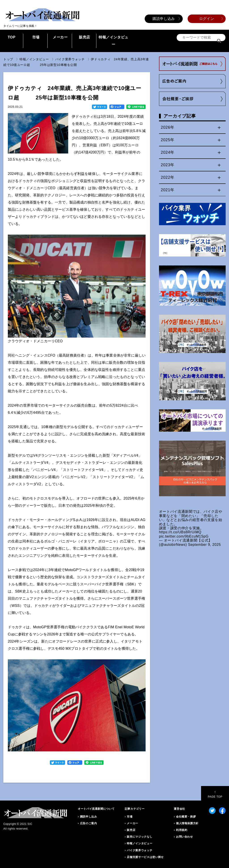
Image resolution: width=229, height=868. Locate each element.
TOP (12, 37)
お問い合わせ (184, 837)
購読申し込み (164, 19)
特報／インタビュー (113, 41)
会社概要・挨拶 (186, 817)
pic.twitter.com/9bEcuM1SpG (184, 536)
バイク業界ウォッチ (70, 59)
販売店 (85, 37)
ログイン (207, 19)
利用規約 (182, 830)
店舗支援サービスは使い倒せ (145, 857)
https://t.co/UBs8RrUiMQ (180, 532)
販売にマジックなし (140, 837)
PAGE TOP (215, 794)
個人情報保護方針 (187, 823)
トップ (8, 59)
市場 (36, 37)
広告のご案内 (89, 823)
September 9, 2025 (205, 545)
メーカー (60, 37)
